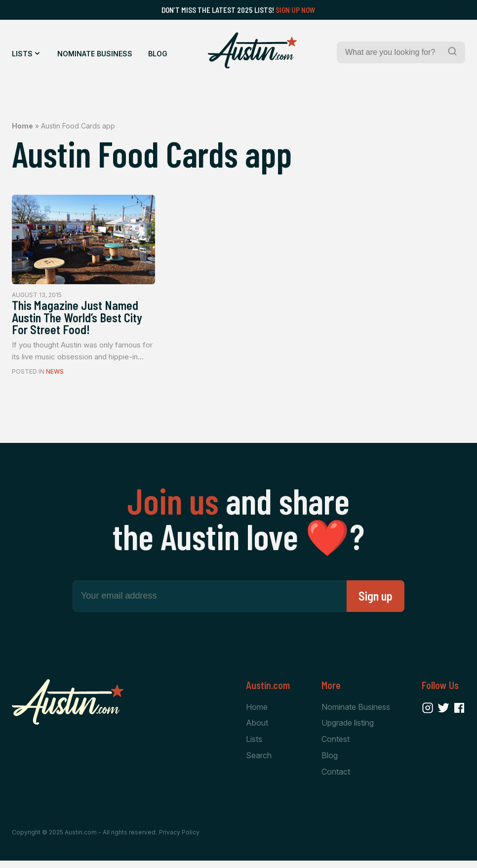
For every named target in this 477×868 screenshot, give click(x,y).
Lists (22, 54)
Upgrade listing (348, 729)
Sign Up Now (296, 10)
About (257, 729)
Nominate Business (95, 54)
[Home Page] (252, 50)
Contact (336, 779)
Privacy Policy (179, 840)
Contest (336, 745)
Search (259, 762)
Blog (158, 54)
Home (22, 126)
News (55, 377)
